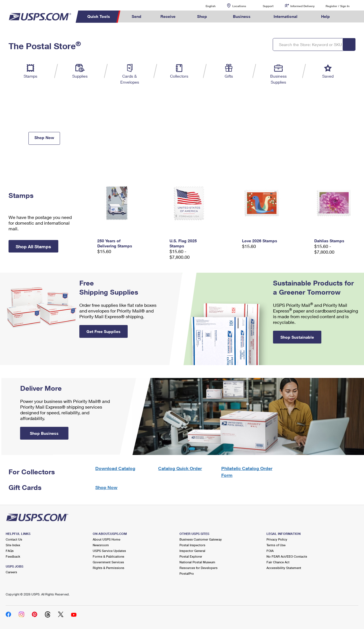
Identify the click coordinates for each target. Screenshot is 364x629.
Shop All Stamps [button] (33, 246)
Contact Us (14, 539)
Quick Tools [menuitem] (99, 16)
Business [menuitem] (242, 16)
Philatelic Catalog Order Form (247, 472)
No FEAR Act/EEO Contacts (287, 556)
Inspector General (192, 551)
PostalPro (187, 573)
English (205, 6)
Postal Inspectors (192, 545)
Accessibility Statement (284, 568)
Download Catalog (115, 468)
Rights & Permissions (108, 568)
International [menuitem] (286, 16)
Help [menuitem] (325, 16)
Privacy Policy (277, 539)
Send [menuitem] (136, 16)
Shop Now (44, 137)
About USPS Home (106, 539)
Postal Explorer (191, 556)
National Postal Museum (197, 562)
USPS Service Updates (109, 551)
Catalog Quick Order (180, 468)
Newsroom (101, 545)
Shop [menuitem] (202, 16)
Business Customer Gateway (201, 539)
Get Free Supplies (104, 331)
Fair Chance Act (278, 562)
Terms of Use (276, 545)
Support (268, 6)
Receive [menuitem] (168, 16)
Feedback (13, 556)
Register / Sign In (338, 6)
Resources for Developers (198, 568)
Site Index (13, 545)
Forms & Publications (108, 556)
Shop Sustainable (297, 337)
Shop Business (44, 433)
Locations (239, 6)
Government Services (108, 562)
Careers (11, 572)
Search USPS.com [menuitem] (350, 17)
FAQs (10, 551)
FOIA (270, 551)
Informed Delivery (302, 6)
